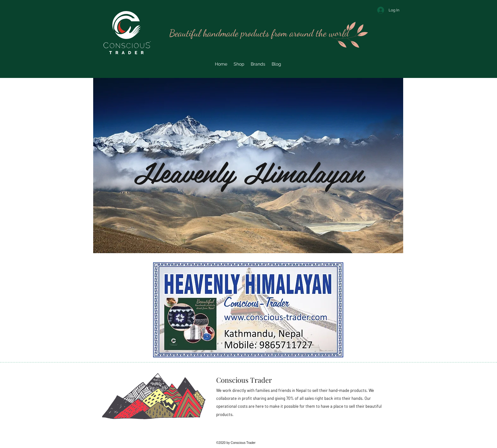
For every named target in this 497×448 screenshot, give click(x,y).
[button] (258, 64)
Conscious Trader (244, 380)
